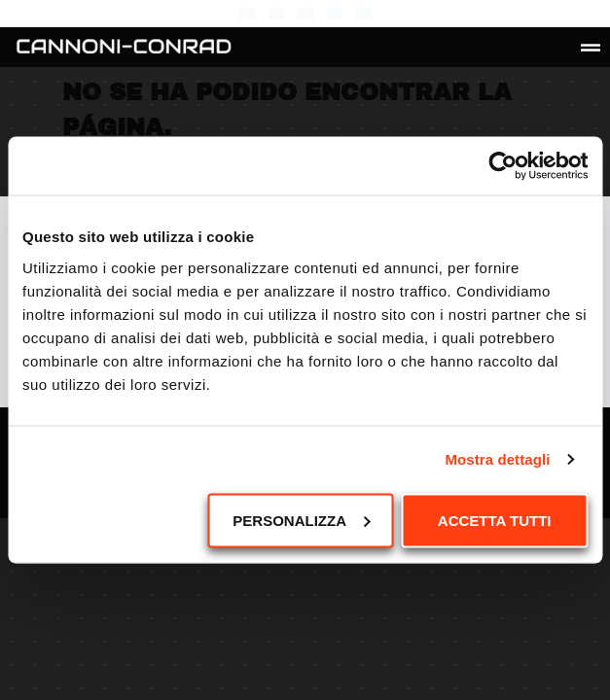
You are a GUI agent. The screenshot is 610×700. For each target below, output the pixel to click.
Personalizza (301, 520)
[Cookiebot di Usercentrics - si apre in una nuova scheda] (502, 166)
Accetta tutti (495, 520)
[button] (591, 48)
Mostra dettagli (497, 459)
